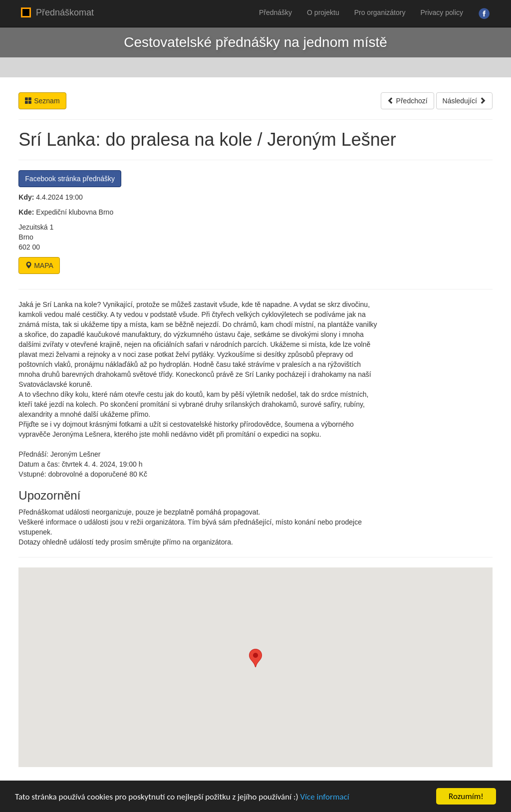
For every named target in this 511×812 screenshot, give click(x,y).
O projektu (323, 12)
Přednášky (275, 12)
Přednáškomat (57, 12)
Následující (464, 101)
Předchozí (407, 101)
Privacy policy (442, 12)
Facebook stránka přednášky (70, 179)
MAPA (39, 266)
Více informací (324, 797)
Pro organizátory (380, 12)
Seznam (42, 101)
